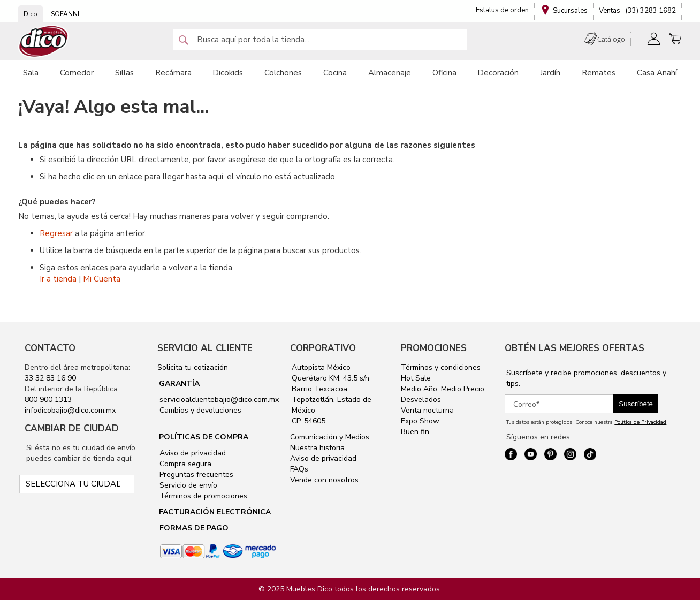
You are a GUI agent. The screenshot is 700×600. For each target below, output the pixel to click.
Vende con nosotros (324, 480)
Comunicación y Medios (330, 437)
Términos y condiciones (441, 367)
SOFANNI (65, 14)
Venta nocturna (427, 410)
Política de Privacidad (640, 422)
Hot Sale (416, 378)
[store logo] (44, 41)
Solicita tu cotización (193, 367)
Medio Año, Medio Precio (443, 389)
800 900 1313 (48, 400)
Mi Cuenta (102, 279)
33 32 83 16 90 (50, 378)
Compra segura (184, 464)
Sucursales (570, 11)
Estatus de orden (502, 10)
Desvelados (421, 400)
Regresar (56, 233)
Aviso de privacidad (192, 453)
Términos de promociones (202, 496)
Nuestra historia (317, 448)
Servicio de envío (187, 485)
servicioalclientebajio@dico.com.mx (219, 400)
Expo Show (420, 421)
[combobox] (320, 40)
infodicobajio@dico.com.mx (70, 410)
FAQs (299, 469)
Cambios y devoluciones (199, 410)
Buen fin (415, 432)
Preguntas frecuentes (195, 474)
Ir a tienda (58, 279)
